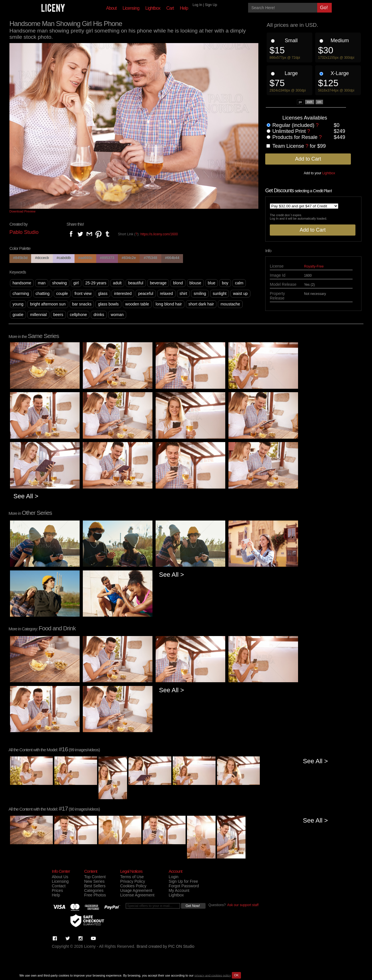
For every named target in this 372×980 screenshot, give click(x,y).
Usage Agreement (136, 890)
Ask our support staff (243, 905)
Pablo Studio (24, 232)
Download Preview (22, 211)
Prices (58, 890)
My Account (179, 890)
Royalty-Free (314, 266)
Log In (197, 5)
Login (174, 877)
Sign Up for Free (183, 881)
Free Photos (95, 895)
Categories (94, 890)
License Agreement (137, 895)
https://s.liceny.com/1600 (159, 234)
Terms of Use (132, 877)
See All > (26, 496)
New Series (94, 881)
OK (236, 975)
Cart (170, 8)
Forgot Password (184, 886)
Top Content (95, 877)
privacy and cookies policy (213, 975)
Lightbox (153, 8)
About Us (60, 877)
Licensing (131, 8)
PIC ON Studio (181, 946)
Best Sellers (95, 886)
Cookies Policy (133, 886)
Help (184, 8)
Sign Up (211, 5)
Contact (59, 886)
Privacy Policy (133, 881)
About (111, 8)
